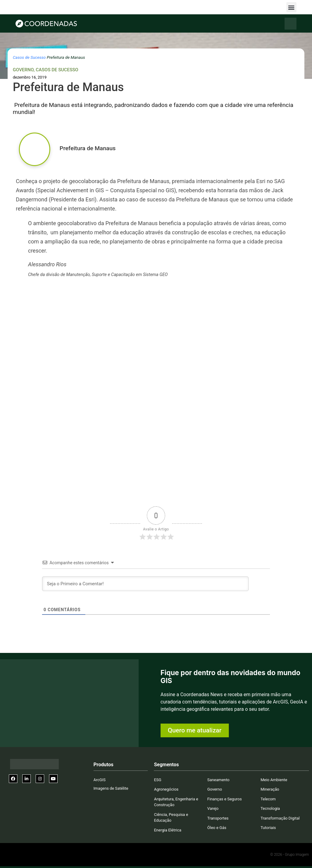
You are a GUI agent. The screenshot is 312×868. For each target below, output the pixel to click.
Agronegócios (166, 789)
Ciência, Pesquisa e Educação (171, 818)
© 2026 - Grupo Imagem (290, 855)
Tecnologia (270, 808)
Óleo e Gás (217, 828)
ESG (158, 780)
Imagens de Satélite (111, 788)
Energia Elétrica (168, 830)
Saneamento (218, 780)
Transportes (218, 818)
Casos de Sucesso (29, 57)
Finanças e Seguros (224, 799)
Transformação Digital (280, 818)
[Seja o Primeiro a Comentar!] (145, 584)
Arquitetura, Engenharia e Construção (176, 802)
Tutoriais (268, 828)
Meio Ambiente (274, 780)
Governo (23, 70)
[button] (291, 7)
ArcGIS (100, 780)
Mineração (270, 789)
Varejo (213, 808)
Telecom (268, 799)
